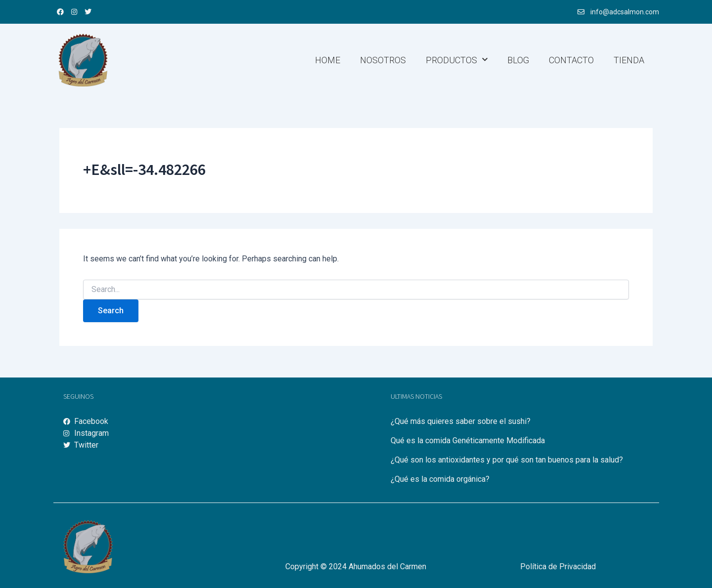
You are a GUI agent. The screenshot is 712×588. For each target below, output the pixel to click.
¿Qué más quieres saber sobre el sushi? (461, 421)
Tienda (629, 60)
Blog (518, 60)
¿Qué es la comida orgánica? (440, 479)
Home (328, 60)
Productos (457, 60)
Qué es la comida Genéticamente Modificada (468, 441)
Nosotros (383, 60)
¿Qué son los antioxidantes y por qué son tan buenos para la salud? (507, 460)
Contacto (571, 60)
